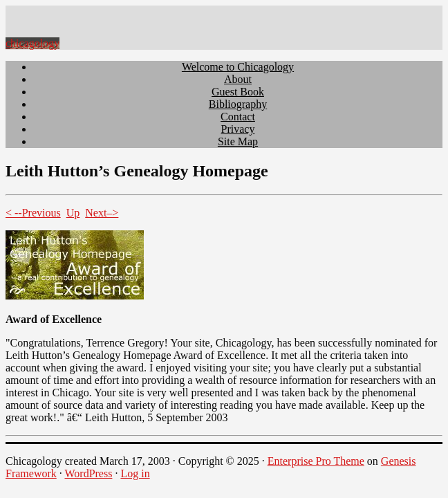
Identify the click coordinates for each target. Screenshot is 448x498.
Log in (135, 473)
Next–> (102, 213)
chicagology (32, 43)
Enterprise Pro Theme (316, 461)
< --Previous (33, 213)
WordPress (88, 473)
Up (73, 213)
